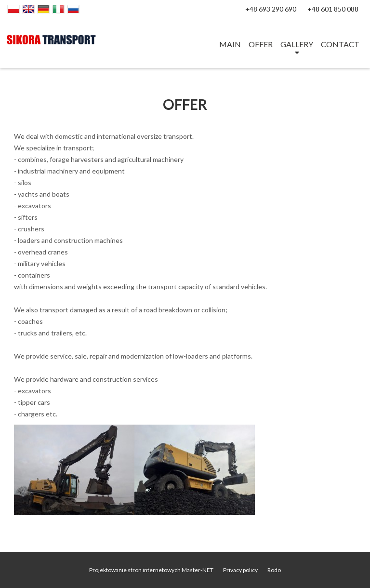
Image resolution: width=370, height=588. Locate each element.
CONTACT (340, 44)
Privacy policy (240, 570)
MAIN (230, 44)
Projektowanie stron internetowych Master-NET (151, 570)
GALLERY (297, 44)
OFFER (261, 44)
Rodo (274, 570)
